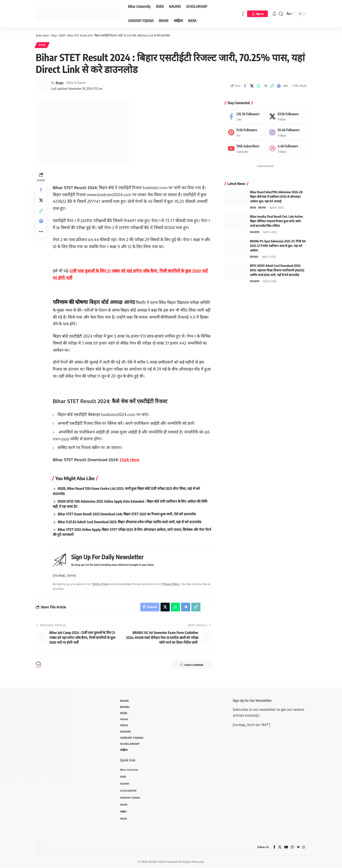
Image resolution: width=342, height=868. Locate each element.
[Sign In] (258, 14)
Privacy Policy (171, 584)
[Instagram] (286, 133)
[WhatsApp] (304, 848)
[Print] (279, 86)
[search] (281, 14)
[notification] (274, 14)
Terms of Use (100, 584)
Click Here (130, 460)
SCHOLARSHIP (130, 744)
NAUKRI (255, 232)
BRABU (254, 257)
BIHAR (262, 208)
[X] (286, 116)
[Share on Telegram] (265, 86)
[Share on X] (252, 86)
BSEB (42, 45)
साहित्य (124, 750)
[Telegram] (298, 848)
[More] (286, 86)
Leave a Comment (191, 665)
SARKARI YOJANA (132, 738)
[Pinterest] (245, 133)
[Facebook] (245, 116)
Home (124, 719)
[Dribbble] (286, 149)
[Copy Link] (272, 86)
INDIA (124, 726)
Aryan (60, 83)
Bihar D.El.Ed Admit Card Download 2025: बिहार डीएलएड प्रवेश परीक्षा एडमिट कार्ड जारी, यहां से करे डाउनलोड (130, 522)
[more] (243, 14)
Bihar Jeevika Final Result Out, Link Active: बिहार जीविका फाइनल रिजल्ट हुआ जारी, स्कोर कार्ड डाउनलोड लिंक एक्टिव (277, 221)
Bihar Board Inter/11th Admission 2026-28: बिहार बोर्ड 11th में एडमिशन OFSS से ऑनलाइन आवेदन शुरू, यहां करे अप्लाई (276, 197)
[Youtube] (245, 149)
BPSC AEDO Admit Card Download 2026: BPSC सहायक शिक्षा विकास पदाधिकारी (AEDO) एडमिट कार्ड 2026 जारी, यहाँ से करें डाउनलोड (277, 270)
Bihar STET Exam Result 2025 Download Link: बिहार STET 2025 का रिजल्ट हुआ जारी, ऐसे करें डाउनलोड (127, 514)
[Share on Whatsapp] (258, 86)
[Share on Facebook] (245, 86)
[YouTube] (286, 848)
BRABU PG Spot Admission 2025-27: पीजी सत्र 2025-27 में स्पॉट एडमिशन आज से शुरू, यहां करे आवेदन (278, 246)
